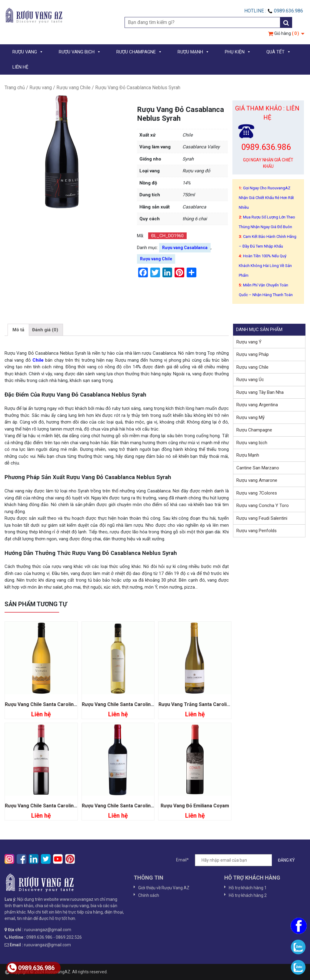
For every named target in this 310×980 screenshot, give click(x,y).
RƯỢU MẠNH (193, 52)
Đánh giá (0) (45, 330)
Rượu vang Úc (250, 380)
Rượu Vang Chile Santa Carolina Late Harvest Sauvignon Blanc (153, 704)
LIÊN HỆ (20, 67)
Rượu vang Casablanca (185, 248)
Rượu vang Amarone (257, 480)
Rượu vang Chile (73, 88)
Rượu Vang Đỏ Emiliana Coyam (195, 806)
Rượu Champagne (254, 430)
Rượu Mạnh (248, 455)
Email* (238, 860)
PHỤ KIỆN (238, 52)
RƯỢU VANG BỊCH (80, 52)
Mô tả (18, 330)
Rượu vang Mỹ (250, 417)
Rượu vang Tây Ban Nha (260, 392)
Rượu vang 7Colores (257, 493)
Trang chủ (15, 88)
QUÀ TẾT (279, 52)
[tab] (18, 330)
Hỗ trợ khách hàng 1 (248, 888)
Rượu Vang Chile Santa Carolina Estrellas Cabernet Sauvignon (75, 806)
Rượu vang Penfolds (257, 531)
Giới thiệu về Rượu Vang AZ (164, 888)
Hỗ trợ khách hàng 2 (248, 895)
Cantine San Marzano (258, 468)
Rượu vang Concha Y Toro (263, 505)
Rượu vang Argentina (257, 405)
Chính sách (149, 895)
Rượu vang (41, 88)
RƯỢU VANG (28, 52)
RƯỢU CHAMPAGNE (139, 52)
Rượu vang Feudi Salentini (262, 518)
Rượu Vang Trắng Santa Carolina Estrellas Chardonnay (220, 704)
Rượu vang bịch (252, 443)
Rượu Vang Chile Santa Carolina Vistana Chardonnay (64, 704)
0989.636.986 (31, 968)
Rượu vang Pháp (253, 354)
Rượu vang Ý (249, 342)
